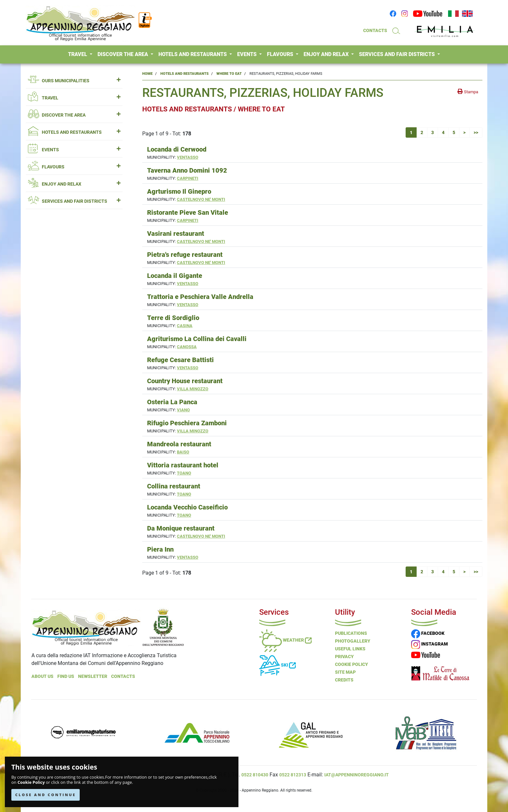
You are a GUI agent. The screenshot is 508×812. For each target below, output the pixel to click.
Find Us (66, 676)
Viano (183, 410)
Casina (185, 326)
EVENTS (248, 54)
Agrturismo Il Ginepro (179, 191)
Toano (184, 473)
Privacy (344, 657)
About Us (42, 676)
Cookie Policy (31, 782)
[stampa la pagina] (468, 92)
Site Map (345, 672)
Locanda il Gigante (175, 276)
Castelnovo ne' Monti (201, 199)
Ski (277, 665)
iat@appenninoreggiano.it (357, 775)
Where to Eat (229, 74)
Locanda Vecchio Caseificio (187, 507)
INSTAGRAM (429, 644)
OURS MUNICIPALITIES (74, 81)
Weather (285, 640)
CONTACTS (375, 30)
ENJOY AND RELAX (327, 54)
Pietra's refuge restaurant (185, 255)
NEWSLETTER (93, 676)
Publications (351, 633)
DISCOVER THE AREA (123, 54)
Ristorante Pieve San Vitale (188, 212)
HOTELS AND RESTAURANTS (193, 54)
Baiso (183, 452)
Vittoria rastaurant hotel (183, 465)
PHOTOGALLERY (353, 641)
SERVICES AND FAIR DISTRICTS (398, 54)
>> (476, 132)
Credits (344, 680)
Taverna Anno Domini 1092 (187, 170)
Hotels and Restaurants (185, 74)
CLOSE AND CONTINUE (46, 795)
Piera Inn (160, 549)
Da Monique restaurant (181, 528)
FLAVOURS (281, 54)
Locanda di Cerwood (177, 149)
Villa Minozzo (193, 389)
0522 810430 (255, 775)
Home (147, 74)
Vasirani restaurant (176, 234)
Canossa (187, 347)
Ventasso (188, 157)
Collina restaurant (174, 486)
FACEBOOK (428, 633)
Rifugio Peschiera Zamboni (187, 423)
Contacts (123, 676)
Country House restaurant (185, 381)
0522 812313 (293, 775)
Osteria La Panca (172, 402)
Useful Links (350, 649)
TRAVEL (78, 54)
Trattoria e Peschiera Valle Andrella (200, 297)
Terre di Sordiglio (173, 318)
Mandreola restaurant (179, 444)
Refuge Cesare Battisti (180, 360)
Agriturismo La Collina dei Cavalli (197, 339)
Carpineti (188, 178)
